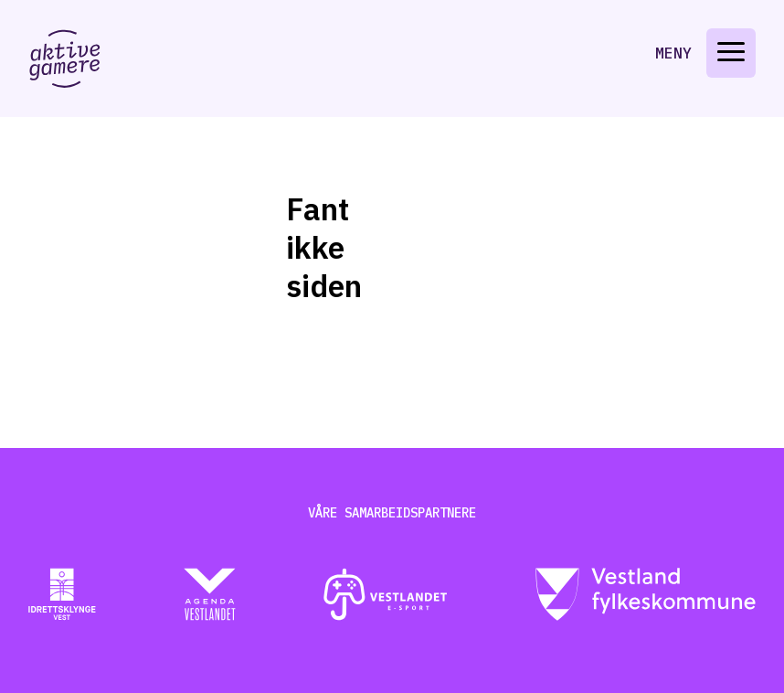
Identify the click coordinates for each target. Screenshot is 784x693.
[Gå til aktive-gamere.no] (65, 59)
